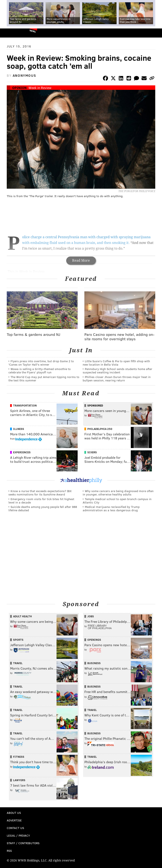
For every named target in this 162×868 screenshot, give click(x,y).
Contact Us (15, 828)
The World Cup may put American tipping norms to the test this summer (44, 379)
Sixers (92, 452)
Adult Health (22, 616)
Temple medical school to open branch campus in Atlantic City (117, 501)
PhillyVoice (10, 33)
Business (94, 663)
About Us (14, 813)
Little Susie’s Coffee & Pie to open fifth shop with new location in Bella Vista (116, 363)
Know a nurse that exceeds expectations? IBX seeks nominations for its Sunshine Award (40, 493)
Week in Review (40, 88)
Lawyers (19, 780)
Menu (155, 33)
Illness (19, 429)
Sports (18, 640)
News (33, 31)
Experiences (22, 452)
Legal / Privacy (18, 835)
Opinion (19, 88)
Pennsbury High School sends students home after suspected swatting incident (117, 371)
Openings (94, 640)
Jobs (91, 616)
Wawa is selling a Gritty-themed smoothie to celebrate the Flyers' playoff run (40, 371)
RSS (9, 851)
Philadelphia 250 (100, 429)
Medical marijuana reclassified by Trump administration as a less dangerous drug (111, 508)
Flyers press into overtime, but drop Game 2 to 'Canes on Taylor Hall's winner (41, 363)
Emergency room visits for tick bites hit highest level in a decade (41, 501)
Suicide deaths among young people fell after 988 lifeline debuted (43, 508)
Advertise (14, 820)
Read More (81, 260)
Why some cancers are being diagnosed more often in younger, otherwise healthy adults (118, 493)
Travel (18, 663)
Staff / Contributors (23, 843)
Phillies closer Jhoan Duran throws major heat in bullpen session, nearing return (117, 379)
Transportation (25, 405)
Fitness (19, 757)
